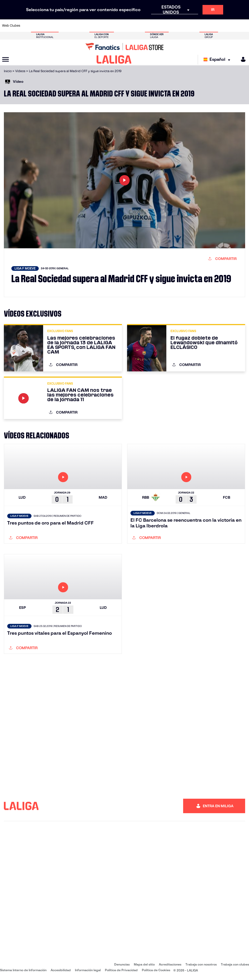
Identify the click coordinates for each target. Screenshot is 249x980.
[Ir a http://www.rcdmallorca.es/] (164, 26)
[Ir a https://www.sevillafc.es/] (220, 26)
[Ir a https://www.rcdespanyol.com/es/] (152, 26)
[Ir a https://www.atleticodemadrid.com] (39, 26)
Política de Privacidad (121, 970)
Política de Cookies (156, 970)
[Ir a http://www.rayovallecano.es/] (130, 26)
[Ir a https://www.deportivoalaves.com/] (62, 26)
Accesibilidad (61, 970)
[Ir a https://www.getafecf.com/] (96, 26)
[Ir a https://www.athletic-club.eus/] (28, 26)
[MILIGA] (242, 59)
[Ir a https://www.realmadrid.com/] (186, 26)
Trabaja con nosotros (201, 964)
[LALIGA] (114, 59)
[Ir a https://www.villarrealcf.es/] (243, 26)
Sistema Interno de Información (23, 970)
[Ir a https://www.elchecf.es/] (73, 26)
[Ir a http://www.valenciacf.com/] (232, 26)
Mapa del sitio (144, 964)
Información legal (88, 970)
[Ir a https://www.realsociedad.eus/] (209, 26)
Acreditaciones (170, 964)
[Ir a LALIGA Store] (125, 47)
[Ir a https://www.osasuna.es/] (50, 26)
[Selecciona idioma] (218, 60)
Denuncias (122, 964)
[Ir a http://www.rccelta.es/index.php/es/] (141, 26)
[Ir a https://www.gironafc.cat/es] (107, 26)
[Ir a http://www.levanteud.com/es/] (118, 26)
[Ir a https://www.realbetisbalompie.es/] (175, 26)
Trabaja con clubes (235, 964)
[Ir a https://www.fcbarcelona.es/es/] (84, 26)
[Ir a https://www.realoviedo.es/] (198, 26)
